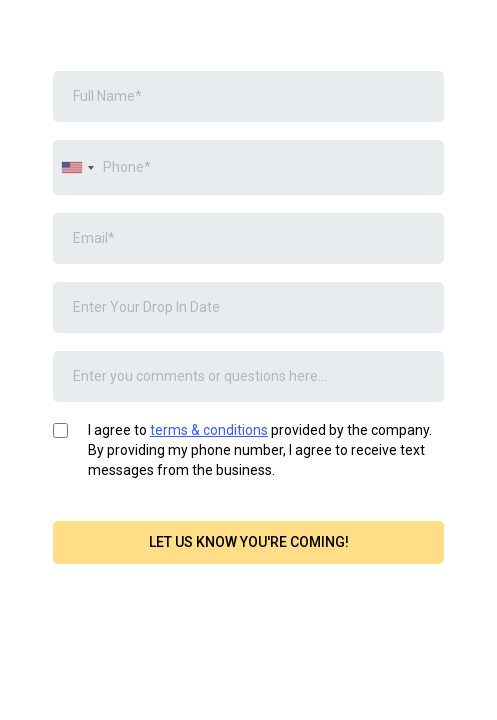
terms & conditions (209, 430)
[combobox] (77, 167)
